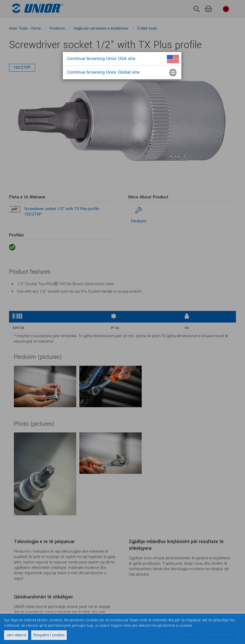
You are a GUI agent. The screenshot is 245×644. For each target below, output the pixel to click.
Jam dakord (16, 635)
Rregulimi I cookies (49, 635)
